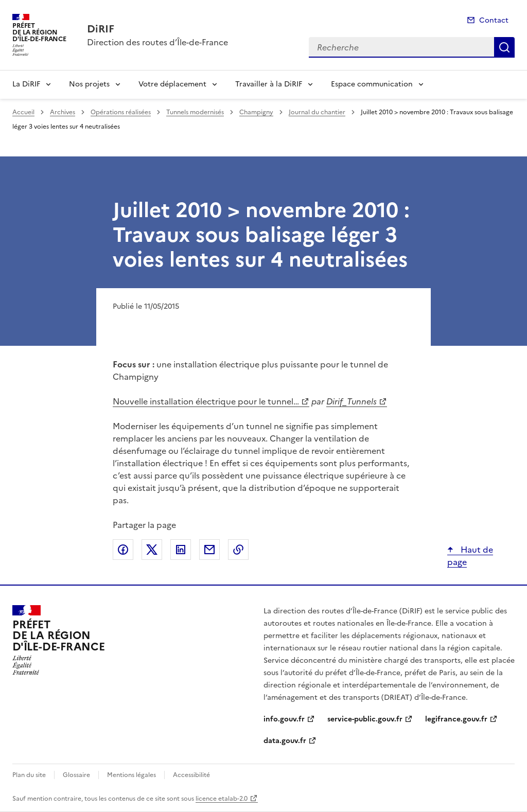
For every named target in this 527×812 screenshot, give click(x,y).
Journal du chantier (317, 112)
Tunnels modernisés (195, 112)
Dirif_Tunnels (352, 401)
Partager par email (209, 550)
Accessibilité (191, 775)
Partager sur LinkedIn (181, 550)
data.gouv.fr (285, 741)
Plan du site (29, 775)
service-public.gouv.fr (365, 719)
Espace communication (372, 84)
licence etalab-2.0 (222, 799)
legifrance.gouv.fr (456, 719)
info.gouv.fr (284, 719)
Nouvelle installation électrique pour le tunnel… (206, 401)
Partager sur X (152, 550)
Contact (494, 20)
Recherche (504, 47)
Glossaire (76, 775)
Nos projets (89, 84)
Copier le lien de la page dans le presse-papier (238, 550)
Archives (63, 112)
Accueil (23, 112)
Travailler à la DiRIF (269, 84)
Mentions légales (131, 775)
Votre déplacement (172, 84)
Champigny (256, 112)
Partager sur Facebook (123, 550)
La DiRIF (26, 84)
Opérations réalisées (121, 112)
